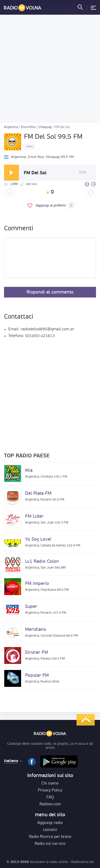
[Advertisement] (50, 69)
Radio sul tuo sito (50, 844)
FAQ (50, 797)
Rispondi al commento (50, 292)
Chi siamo (50, 784)
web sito (31, 184)
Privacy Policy (50, 790)
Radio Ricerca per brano (50, 837)
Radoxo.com (50, 804)
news (29, 147)
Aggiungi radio (50, 823)
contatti (50, 830)
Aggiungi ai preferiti (55, 205)
